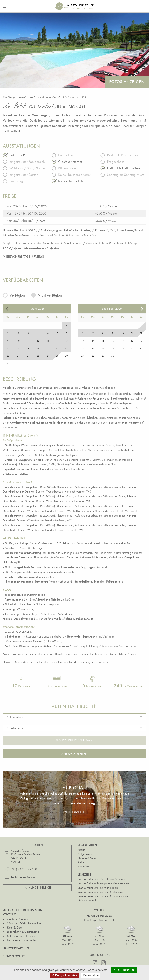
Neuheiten (83, 866)
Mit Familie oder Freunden (22, 936)
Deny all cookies (64, 975)
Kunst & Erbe (14, 927)
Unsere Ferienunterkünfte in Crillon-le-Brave (103, 896)
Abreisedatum (15, 728)
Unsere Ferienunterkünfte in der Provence (101, 879)
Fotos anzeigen (127, 82)
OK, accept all (124, 970)
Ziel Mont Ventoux (18, 919)
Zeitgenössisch (86, 854)
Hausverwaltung (16, 948)
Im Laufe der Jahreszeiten (22, 940)
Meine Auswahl (87, 900)
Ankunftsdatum (16, 717)
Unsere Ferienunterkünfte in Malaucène (100, 892)
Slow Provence (14, 956)
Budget (81, 862)
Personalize (91, 975)
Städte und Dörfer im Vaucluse (24, 923)
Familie (81, 850)
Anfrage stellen (74, 754)
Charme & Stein (87, 858)
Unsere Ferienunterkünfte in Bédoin (98, 888)
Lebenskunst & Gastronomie (23, 932)
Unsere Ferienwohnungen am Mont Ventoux (103, 883)
